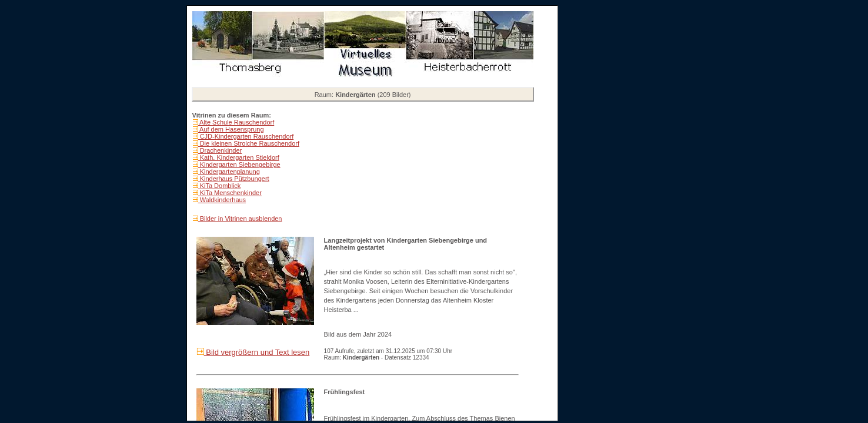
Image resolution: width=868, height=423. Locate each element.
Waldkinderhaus (222, 200)
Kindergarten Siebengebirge (239, 164)
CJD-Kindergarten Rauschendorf (246, 136)
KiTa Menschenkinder (230, 193)
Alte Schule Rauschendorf (236, 122)
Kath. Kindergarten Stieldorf (239, 157)
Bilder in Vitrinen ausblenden (240, 219)
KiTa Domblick (220, 186)
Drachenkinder (220, 150)
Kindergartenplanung (229, 172)
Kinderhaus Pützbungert (234, 179)
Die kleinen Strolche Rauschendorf (249, 143)
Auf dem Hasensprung (231, 129)
